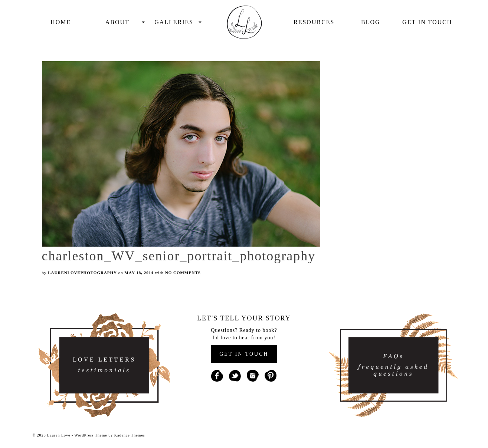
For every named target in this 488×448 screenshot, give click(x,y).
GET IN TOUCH (244, 354)
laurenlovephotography (82, 273)
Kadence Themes (130, 435)
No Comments (183, 273)
